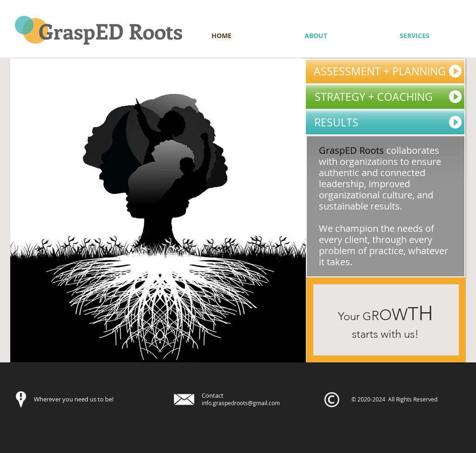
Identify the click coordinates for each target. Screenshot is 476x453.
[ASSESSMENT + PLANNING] (384, 71)
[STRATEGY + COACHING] (384, 97)
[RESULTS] (384, 122)
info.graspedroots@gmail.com (241, 403)
